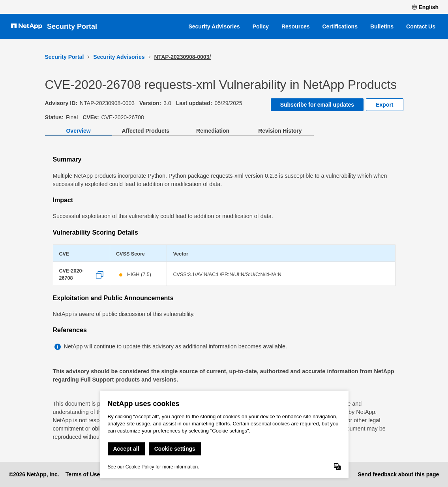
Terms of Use (83, 474)
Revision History (280, 131)
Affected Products (146, 131)
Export (384, 105)
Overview (78, 131)
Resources (296, 26)
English (425, 7)
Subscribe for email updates (317, 105)
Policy (261, 26)
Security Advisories (214, 26)
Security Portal (72, 26)
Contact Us (421, 26)
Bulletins (382, 26)
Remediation (213, 131)
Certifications (340, 26)
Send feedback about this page (398, 474)
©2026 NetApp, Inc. (34, 474)
